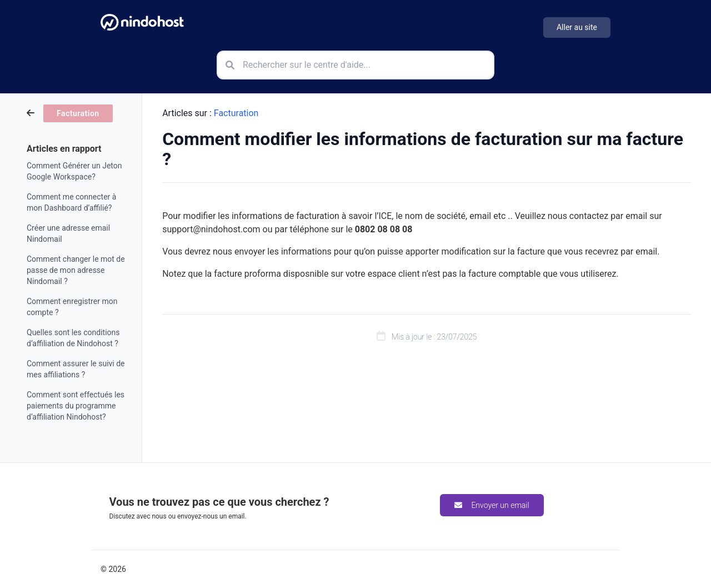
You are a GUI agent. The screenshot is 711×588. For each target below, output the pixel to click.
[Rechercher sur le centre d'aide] (355, 65)
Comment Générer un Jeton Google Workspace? (74, 171)
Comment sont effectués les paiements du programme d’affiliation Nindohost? (76, 406)
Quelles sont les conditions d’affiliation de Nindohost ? (73, 338)
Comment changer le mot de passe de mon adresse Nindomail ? (76, 270)
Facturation (236, 113)
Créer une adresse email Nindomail (68, 233)
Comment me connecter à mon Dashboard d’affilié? (71, 202)
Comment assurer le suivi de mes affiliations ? (76, 369)
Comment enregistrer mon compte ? (72, 307)
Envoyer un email (492, 505)
